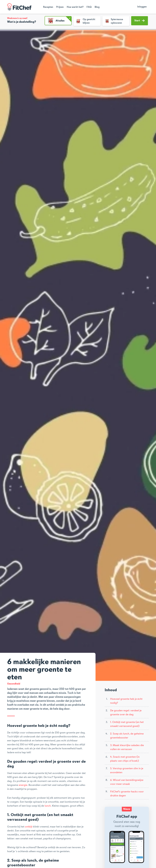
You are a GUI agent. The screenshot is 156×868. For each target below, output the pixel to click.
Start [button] (139, 21)
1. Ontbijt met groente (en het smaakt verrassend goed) (127, 724)
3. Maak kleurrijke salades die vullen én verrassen (127, 747)
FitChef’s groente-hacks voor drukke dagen (127, 794)
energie (23, 785)
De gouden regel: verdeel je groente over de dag (126, 713)
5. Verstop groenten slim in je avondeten (127, 770)
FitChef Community (19, 7)
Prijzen (60, 7)
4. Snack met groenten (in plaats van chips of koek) (125, 759)
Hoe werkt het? (75, 7)
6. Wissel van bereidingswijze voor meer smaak (127, 782)
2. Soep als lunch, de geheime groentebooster (127, 736)
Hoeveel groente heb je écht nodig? (126, 701)
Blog (97, 7)
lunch (48, 806)
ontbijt (29, 827)
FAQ (89, 7)
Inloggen (142, 7)
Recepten (48, 7)
